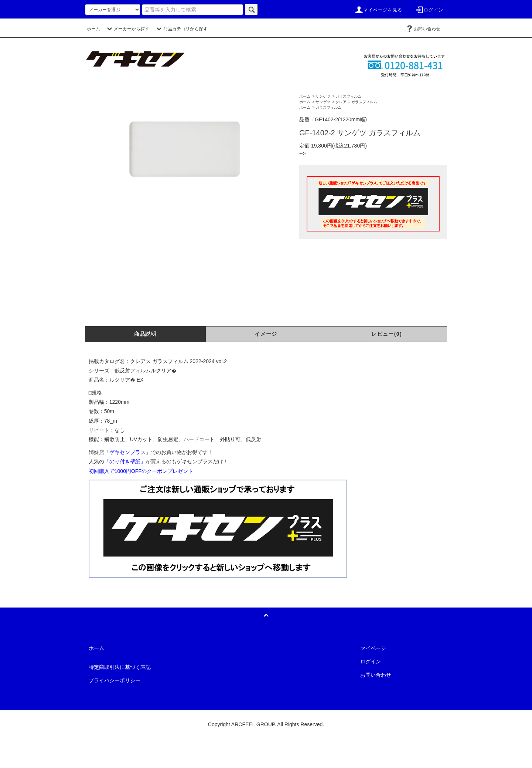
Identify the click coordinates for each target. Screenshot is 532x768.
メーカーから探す (127, 29)
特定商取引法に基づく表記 (120, 667)
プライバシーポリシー (115, 680)
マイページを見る (378, 10)
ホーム (93, 29)
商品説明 (146, 334)
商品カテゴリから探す (181, 29)
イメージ (266, 334)
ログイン (429, 10)
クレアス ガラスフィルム (356, 102)
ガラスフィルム (348, 96)
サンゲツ (323, 96)
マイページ (373, 648)
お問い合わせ (423, 29)
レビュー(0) (387, 334)
